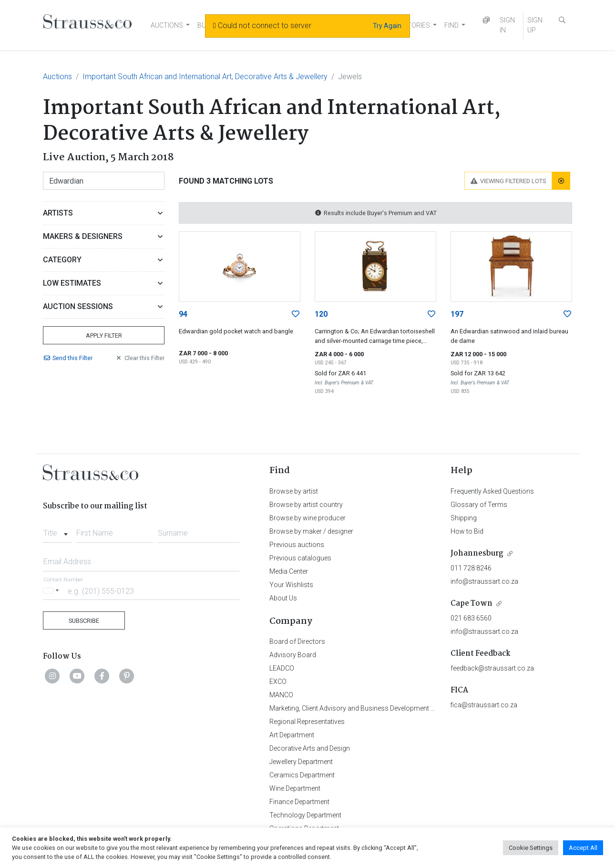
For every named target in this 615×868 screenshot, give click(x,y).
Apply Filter (104, 336)
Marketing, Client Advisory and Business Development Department (367, 708)
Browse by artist (294, 491)
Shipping (464, 518)
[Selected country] (52, 591)
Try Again (387, 26)
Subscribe (84, 621)
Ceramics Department (302, 775)
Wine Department (295, 788)
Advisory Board (293, 655)
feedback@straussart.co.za (492, 668)
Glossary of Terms (479, 505)
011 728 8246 (471, 568)
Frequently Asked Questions (492, 491)
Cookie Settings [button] (531, 848)
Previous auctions (297, 545)
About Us (283, 598)
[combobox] (57, 530)
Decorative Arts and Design (310, 748)
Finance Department (299, 802)
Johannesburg (477, 553)
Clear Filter (140, 358)
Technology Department (305, 815)
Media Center (289, 571)
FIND (451, 25)
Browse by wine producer (307, 518)
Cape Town (471, 604)
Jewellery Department (301, 762)
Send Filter (68, 358)
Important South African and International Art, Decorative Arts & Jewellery (205, 77)
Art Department (292, 735)
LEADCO (282, 668)
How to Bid (467, 531)
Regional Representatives (307, 722)
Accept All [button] (583, 848)
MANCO (281, 695)
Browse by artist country (306, 505)
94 (183, 314)
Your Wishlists (291, 585)
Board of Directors (297, 641)
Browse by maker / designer (311, 531)
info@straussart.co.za (484, 581)
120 (321, 314)
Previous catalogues (300, 558)
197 (457, 314)
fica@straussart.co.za (484, 705)
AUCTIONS (167, 25)
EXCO (278, 682)
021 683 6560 (471, 618)
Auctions (57, 77)
